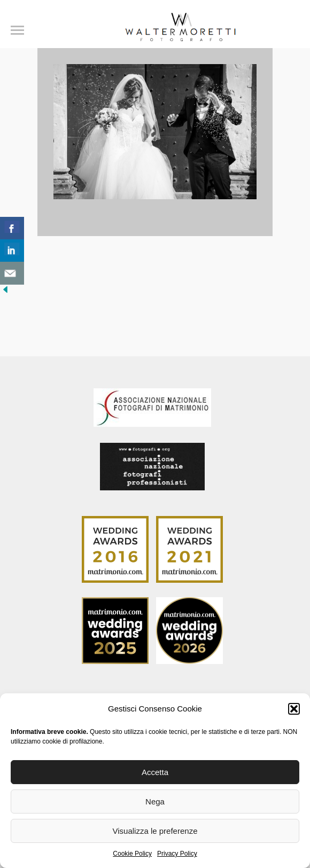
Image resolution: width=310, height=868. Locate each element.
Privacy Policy (177, 854)
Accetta (155, 772)
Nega (155, 801)
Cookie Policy (132, 854)
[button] (294, 709)
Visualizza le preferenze (155, 831)
